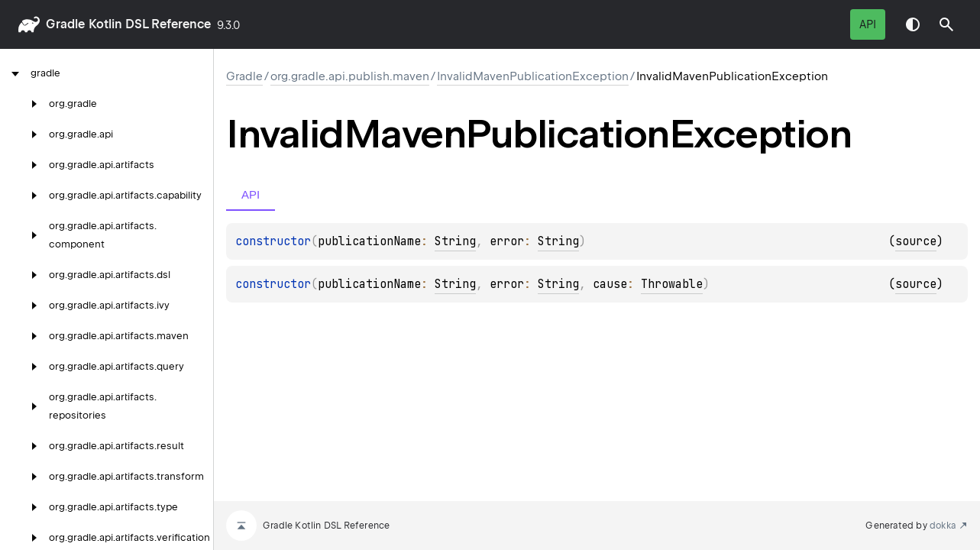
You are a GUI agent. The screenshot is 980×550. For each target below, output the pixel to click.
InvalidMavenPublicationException (533, 76)
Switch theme (913, 24)
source (916, 241)
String (455, 241)
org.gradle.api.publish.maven (350, 76)
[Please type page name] (946, 24)
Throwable (672, 284)
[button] (946, 24)
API (868, 24)
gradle (65, 24)
